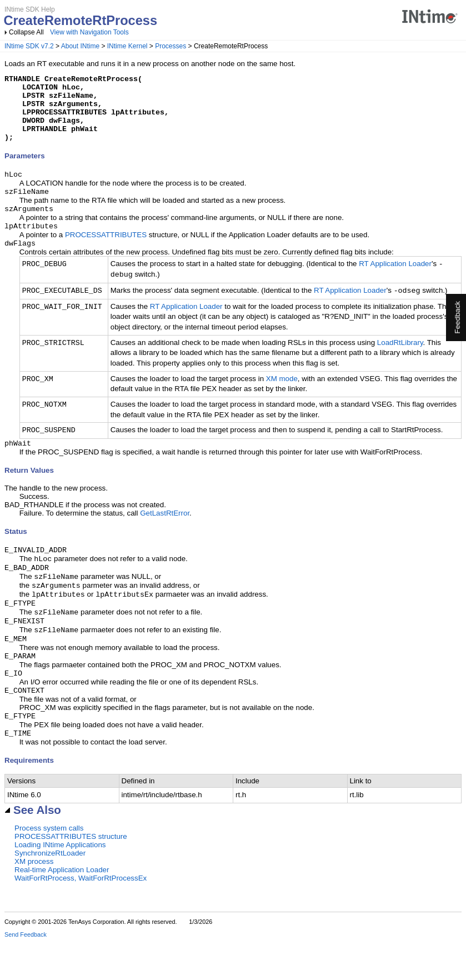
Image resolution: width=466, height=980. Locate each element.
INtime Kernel (127, 46)
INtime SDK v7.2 (29, 46)
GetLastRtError (165, 533)
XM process (34, 899)
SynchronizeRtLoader (50, 891)
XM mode (282, 397)
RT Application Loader (395, 283)
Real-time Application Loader (62, 907)
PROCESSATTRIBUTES (106, 252)
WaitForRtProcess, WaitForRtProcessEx (81, 916)
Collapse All (26, 32)
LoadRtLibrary (400, 361)
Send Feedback (26, 972)
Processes (171, 46)
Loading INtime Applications (60, 882)
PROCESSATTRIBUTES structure (71, 874)
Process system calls (49, 866)
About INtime (80, 46)
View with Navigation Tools (89, 32)
